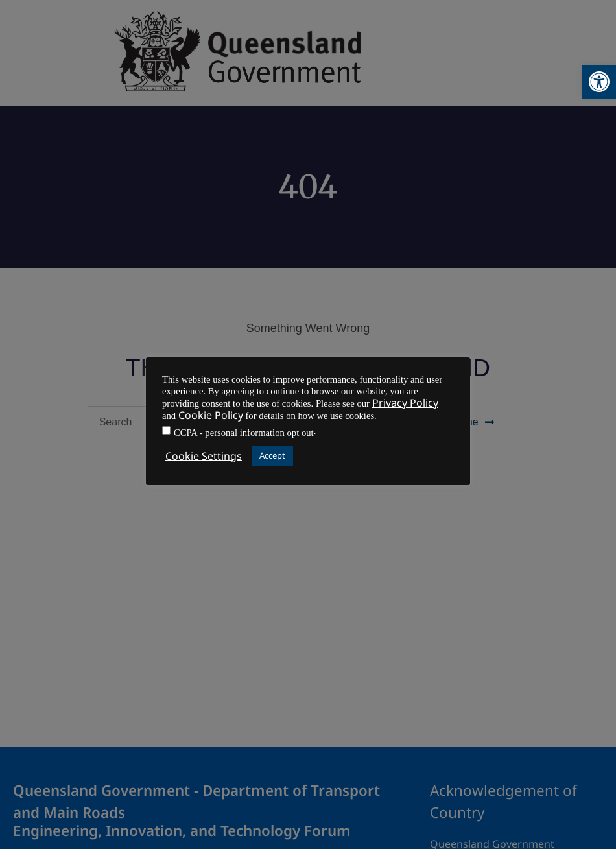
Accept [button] (272, 455)
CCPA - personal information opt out (244, 433)
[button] (599, 82)
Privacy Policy (405, 403)
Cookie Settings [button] (204, 456)
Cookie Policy (211, 415)
